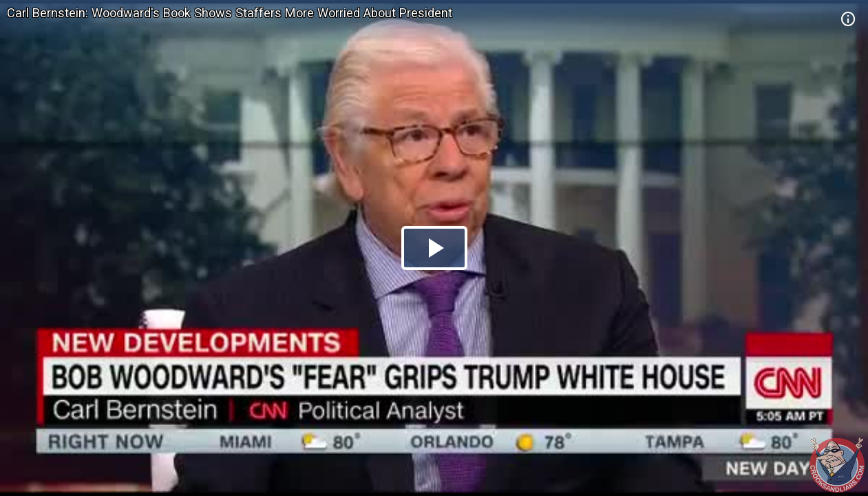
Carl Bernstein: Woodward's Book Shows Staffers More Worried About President (230, 13)
